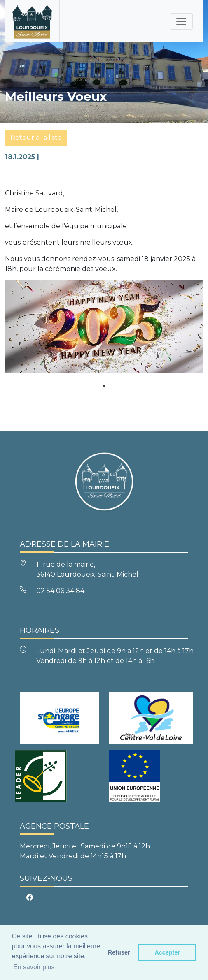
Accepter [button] (167, 952)
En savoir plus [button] (34, 967)
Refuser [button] (119, 952)
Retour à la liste (36, 138)
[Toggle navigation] (181, 21)
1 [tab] (104, 386)
